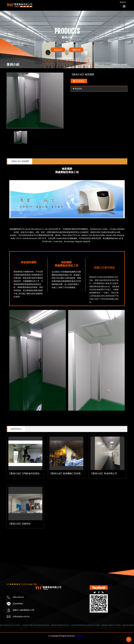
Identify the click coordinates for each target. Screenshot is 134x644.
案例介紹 (76, 50)
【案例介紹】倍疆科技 (19, 524)
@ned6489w (18, 604)
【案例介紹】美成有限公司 (104, 473)
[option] (35, 100)
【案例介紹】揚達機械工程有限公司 (67, 473)
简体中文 (123, 2)
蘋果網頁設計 (80, 636)
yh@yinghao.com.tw (21, 616)
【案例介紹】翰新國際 (20, 161)
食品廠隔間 (107, 238)
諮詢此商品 (79, 81)
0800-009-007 (18, 597)
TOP (129, 639)
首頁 (100, 65)
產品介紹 (58, 50)
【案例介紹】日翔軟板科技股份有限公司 (28, 473)
